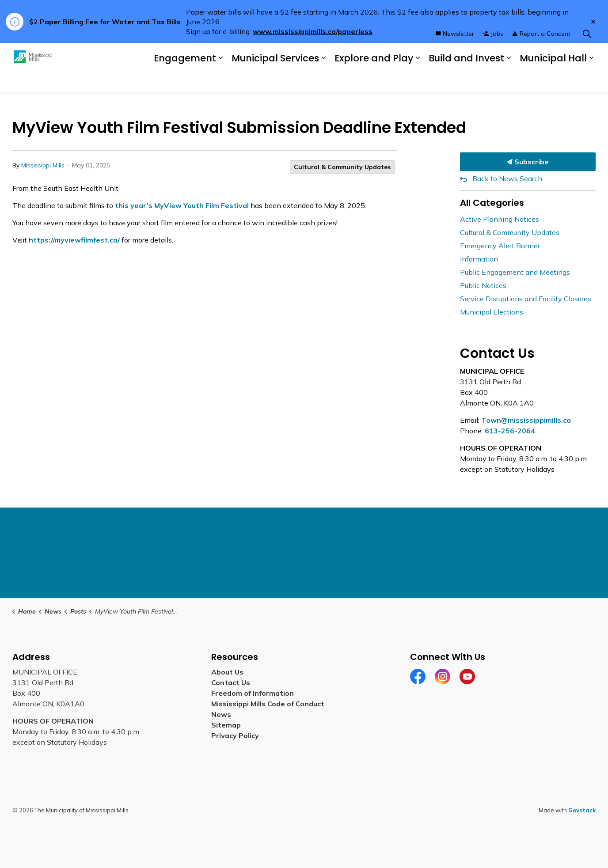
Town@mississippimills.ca (526, 420)
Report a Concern (541, 55)
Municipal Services (275, 80)
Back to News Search (507, 178)
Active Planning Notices (500, 219)
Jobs (493, 55)
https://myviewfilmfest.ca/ (74, 240)
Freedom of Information (253, 693)
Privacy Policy (235, 735)
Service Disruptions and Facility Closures (526, 299)
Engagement (185, 80)
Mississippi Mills (43, 165)
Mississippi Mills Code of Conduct (268, 704)
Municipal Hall (553, 80)
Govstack (582, 810)
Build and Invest (466, 80)
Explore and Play (374, 80)
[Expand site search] (587, 55)
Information (479, 259)
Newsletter (455, 55)
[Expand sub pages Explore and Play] (418, 80)
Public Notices (483, 285)
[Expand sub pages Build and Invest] (509, 80)
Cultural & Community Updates (342, 167)
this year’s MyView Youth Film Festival (182, 205)
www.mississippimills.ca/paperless (313, 31)
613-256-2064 (510, 431)
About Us (227, 672)
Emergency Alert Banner (500, 246)
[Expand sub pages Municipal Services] (323, 80)
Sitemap (228, 725)
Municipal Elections (492, 312)
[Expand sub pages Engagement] (220, 80)
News (221, 714)
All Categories (492, 203)
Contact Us (231, 682)
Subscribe (528, 162)
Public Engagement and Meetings (515, 272)
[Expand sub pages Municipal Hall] (591, 80)
